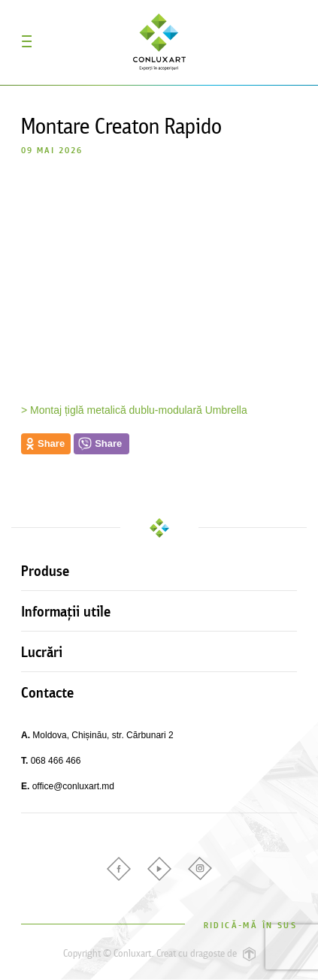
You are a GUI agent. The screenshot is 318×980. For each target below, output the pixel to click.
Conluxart (159, 42)
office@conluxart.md (73, 786)
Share (108, 443)
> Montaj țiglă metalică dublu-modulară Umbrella (134, 410)
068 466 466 (56, 761)
